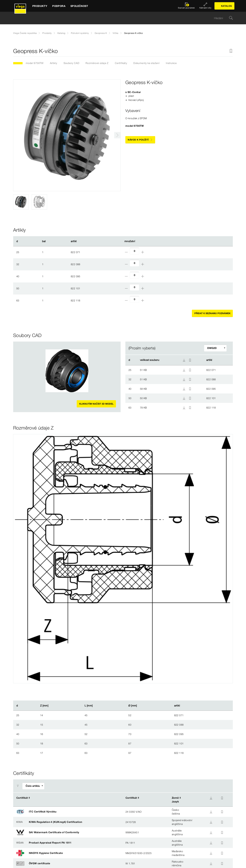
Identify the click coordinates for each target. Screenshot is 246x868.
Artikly (54, 63)
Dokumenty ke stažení (146, 63)
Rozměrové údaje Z (97, 63)
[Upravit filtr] (215, 348)
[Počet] (134, 251)
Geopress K (101, 33)
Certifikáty (121, 63)
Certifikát (22, 798)
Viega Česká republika (25, 33)
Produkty (47, 33)
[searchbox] (120, 18)
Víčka (116, 33)
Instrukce (171, 63)
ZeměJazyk (175, 800)
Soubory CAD (71, 63)
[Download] (211, 798)
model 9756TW (35, 63)
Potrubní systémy (80, 33)
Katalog (61, 33)
